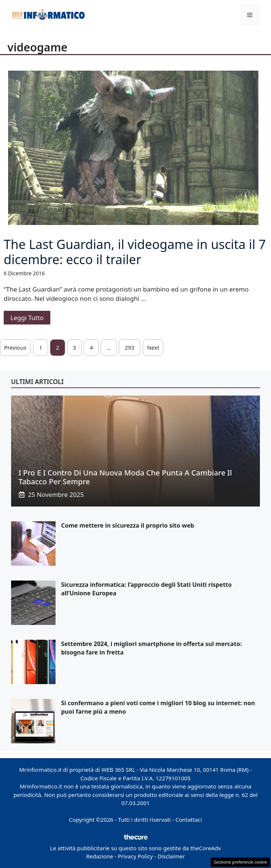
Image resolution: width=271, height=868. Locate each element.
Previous (15, 347)
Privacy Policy (135, 856)
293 (130, 347)
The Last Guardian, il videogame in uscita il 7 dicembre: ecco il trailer (135, 252)
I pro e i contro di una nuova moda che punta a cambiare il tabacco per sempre (125, 477)
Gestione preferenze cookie (240, 862)
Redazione (99, 856)
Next (153, 347)
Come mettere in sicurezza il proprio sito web (128, 525)
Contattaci (189, 820)
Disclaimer (171, 856)
